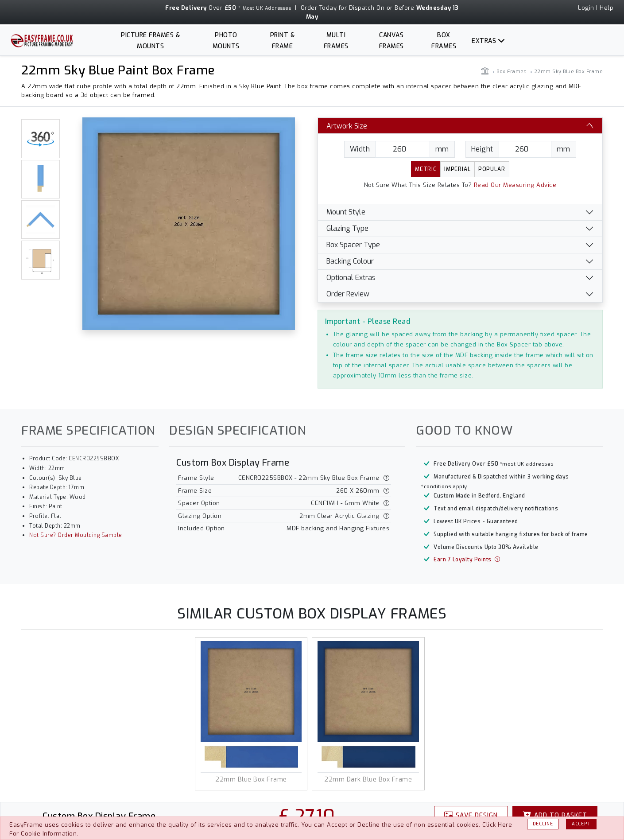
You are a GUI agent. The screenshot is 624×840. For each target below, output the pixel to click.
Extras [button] (484, 41)
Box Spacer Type (353, 245)
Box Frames (444, 41)
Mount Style (346, 212)
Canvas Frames (391, 41)
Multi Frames (336, 41)
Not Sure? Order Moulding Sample (76, 535)
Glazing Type (347, 228)
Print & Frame (283, 41)
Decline (543, 824)
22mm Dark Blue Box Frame (368, 780)
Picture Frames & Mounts (150, 41)
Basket (555, 815)
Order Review (348, 294)
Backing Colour (350, 261)
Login (586, 8)
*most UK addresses (527, 464)
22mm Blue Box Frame (251, 780)
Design (471, 815)
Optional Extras (351, 278)
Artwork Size (347, 126)
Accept (581, 824)
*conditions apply (444, 487)
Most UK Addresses (267, 8)
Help (607, 8)
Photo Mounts (226, 41)
